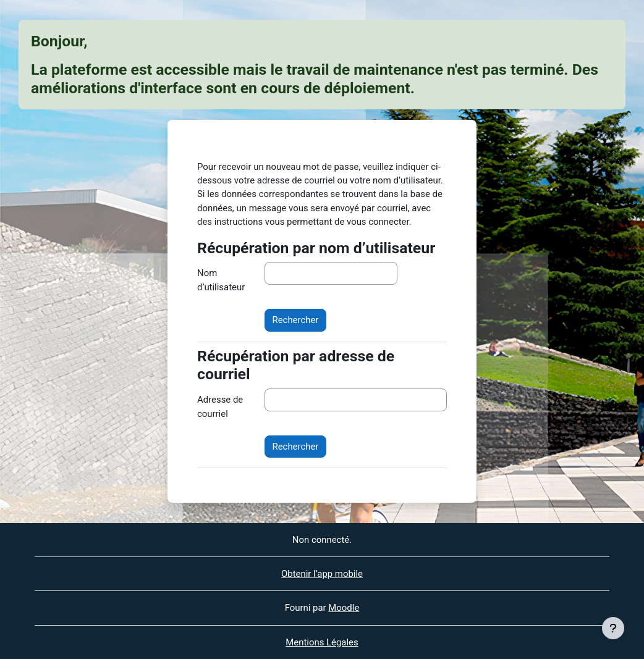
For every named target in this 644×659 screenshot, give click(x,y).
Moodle (344, 608)
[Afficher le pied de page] (613, 628)
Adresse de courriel (220, 406)
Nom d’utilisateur (221, 280)
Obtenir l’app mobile (322, 574)
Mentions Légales (322, 642)
